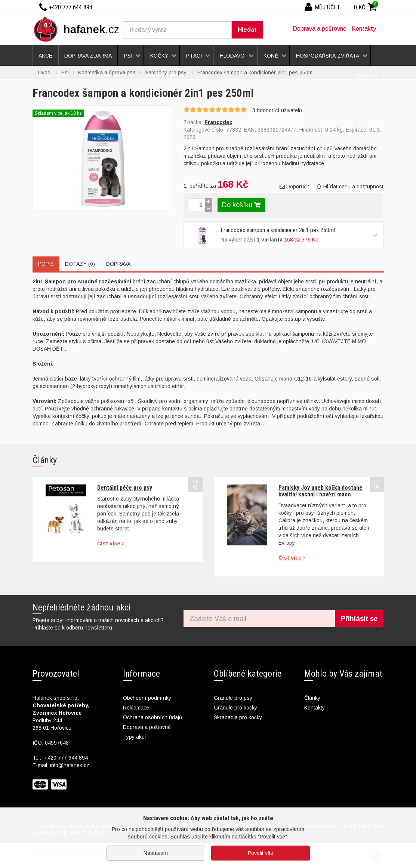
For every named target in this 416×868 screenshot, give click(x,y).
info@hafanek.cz (70, 765)
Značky (368, 76)
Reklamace (136, 708)
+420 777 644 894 (66, 758)
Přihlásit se (359, 619)
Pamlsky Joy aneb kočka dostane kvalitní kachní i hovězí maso (321, 491)
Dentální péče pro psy (125, 488)
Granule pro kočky (235, 708)
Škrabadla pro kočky (238, 717)
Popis (46, 264)
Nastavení (156, 853)
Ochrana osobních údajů (152, 717)
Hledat (247, 30)
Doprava (118, 264)
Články (312, 698)
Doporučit (294, 187)
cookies (158, 837)
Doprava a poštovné (320, 29)
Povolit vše (261, 853)
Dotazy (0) (80, 264)
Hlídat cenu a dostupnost (350, 187)
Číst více (110, 544)
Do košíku (241, 205)
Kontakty (364, 29)
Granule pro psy (233, 698)
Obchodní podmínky (147, 698)
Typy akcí (135, 737)
